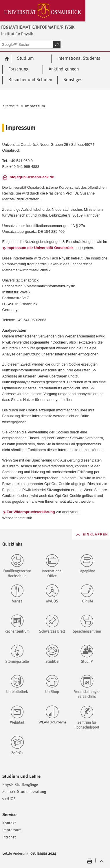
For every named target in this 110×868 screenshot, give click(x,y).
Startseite (11, 106)
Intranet (9, 837)
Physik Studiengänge (20, 784)
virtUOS (9, 799)
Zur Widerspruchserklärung (31, 512)
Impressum (12, 830)
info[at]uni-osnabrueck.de (31, 177)
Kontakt (9, 823)
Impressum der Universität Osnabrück (40, 248)
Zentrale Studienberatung (24, 791)
